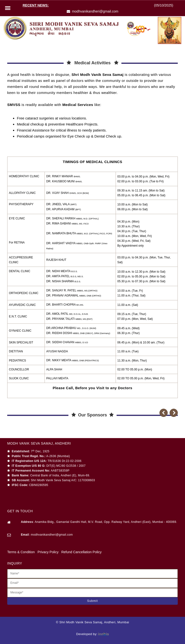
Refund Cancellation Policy (81, 552)
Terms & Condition (21, 552)
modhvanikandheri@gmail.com (95, 11)
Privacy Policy (48, 552)
